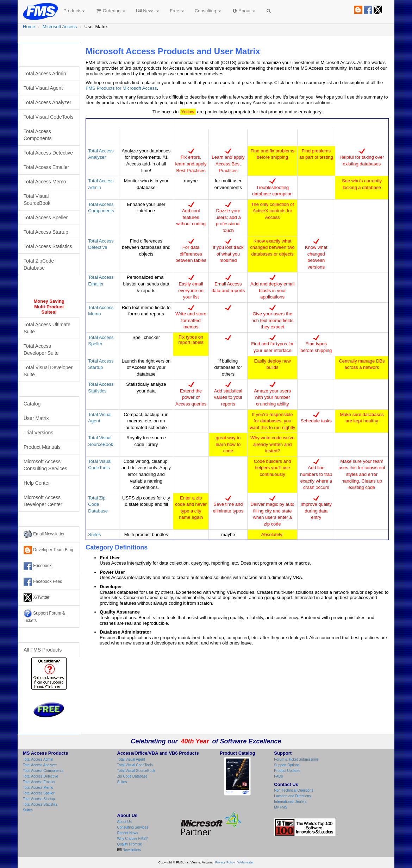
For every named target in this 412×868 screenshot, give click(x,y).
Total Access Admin (45, 74)
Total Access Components (38, 135)
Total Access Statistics (48, 246)
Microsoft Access (60, 27)
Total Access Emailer (46, 167)
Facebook (38, 566)
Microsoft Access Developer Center (43, 501)
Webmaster (245, 862)
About (244, 11)
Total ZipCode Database (39, 264)
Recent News (128, 833)
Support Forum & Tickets (44, 616)
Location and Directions (292, 796)
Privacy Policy (225, 862)
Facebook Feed (43, 582)
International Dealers (290, 802)
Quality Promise (130, 844)
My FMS (280, 807)
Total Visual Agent (43, 88)
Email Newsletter (44, 534)
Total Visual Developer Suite (48, 371)
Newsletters (131, 850)
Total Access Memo (45, 182)
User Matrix (36, 418)
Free (177, 11)
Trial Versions (38, 433)
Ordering (110, 11)
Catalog (32, 404)
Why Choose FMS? (133, 839)
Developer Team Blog (48, 550)
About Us (124, 822)
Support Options (287, 765)
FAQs (278, 776)
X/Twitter (37, 598)
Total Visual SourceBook (37, 200)
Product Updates (287, 771)
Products (74, 11)
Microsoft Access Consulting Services (45, 465)
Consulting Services (133, 827)
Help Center (37, 483)
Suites (94, 534)
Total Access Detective (48, 153)
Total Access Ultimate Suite (47, 328)
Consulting (208, 11)
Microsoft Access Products (49, 55)
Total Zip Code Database (98, 504)
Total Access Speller (46, 218)
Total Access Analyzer (47, 102)
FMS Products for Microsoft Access (121, 88)
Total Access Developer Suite (41, 350)
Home (29, 27)
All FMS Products (43, 650)
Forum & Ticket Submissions (296, 759)
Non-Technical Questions (294, 790)
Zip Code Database (132, 776)
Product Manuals (42, 447)
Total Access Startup (46, 232)
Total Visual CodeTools (48, 117)
